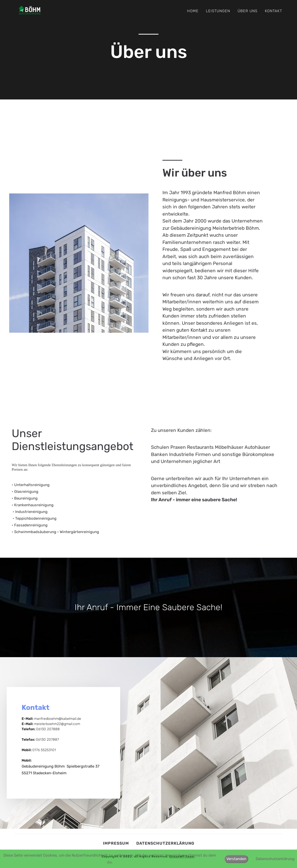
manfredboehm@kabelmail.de (58, 719)
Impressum (116, 843)
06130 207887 (47, 740)
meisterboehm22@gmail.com (57, 724)
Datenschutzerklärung (165, 843)
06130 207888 (48, 729)
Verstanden (236, 859)
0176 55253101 (44, 750)
